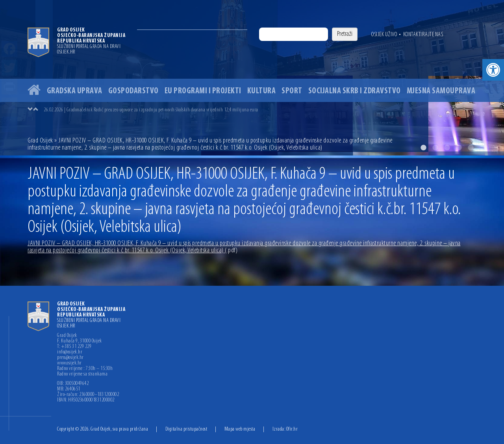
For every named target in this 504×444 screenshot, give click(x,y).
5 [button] (471, 148)
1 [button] (423, 148)
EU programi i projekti (203, 91)
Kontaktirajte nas (423, 35)
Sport (292, 91)
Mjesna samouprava (441, 91)
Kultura (262, 91)
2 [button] (435, 148)
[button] (493, 70)
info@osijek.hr (70, 352)
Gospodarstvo (133, 91)
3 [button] (447, 148)
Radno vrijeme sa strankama (82, 374)
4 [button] (459, 148)
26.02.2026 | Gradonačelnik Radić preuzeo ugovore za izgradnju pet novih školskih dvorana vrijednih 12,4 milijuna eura (151, 110)
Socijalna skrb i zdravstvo (355, 91)
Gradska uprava (75, 91)
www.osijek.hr (69, 363)
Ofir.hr (292, 429)
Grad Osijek (41, 141)
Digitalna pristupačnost (186, 429)
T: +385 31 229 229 (74, 347)
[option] (252, 78)
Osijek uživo (384, 35)
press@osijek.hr (70, 358)
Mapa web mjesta (240, 429)
